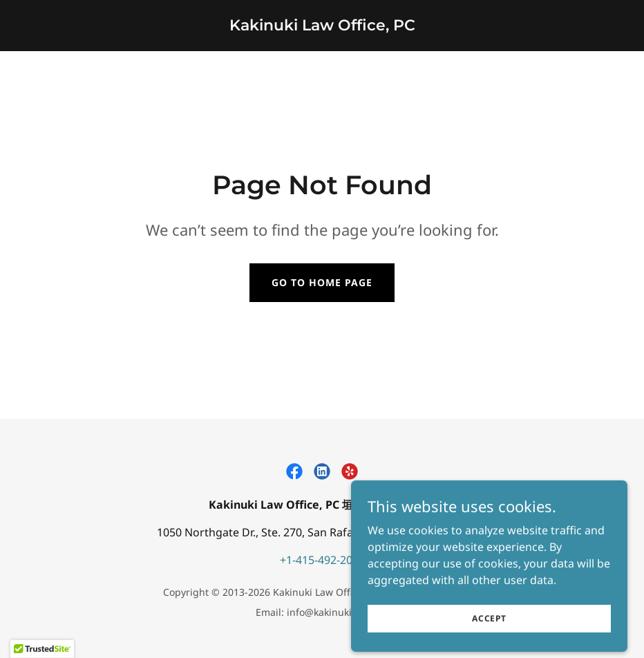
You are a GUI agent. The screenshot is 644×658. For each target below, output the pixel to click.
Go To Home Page (322, 282)
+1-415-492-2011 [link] (322, 560)
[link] (322, 26)
